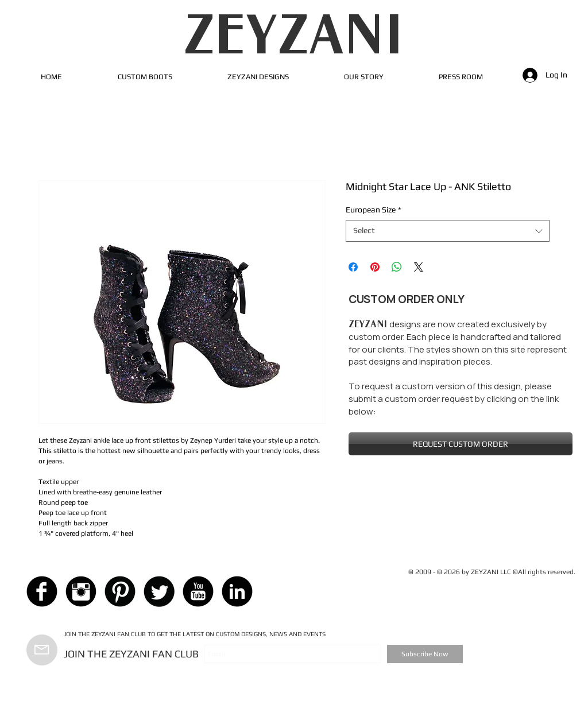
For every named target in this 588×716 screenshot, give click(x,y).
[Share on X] (419, 267)
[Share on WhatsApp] (397, 267)
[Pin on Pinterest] (375, 267)
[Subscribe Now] (425, 654)
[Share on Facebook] (353, 267)
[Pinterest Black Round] (120, 591)
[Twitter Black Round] (159, 591)
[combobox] (448, 231)
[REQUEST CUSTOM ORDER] (461, 444)
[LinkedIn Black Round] (237, 591)
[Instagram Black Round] (81, 591)
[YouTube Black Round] (198, 591)
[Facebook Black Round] (42, 591)
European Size (374, 210)
